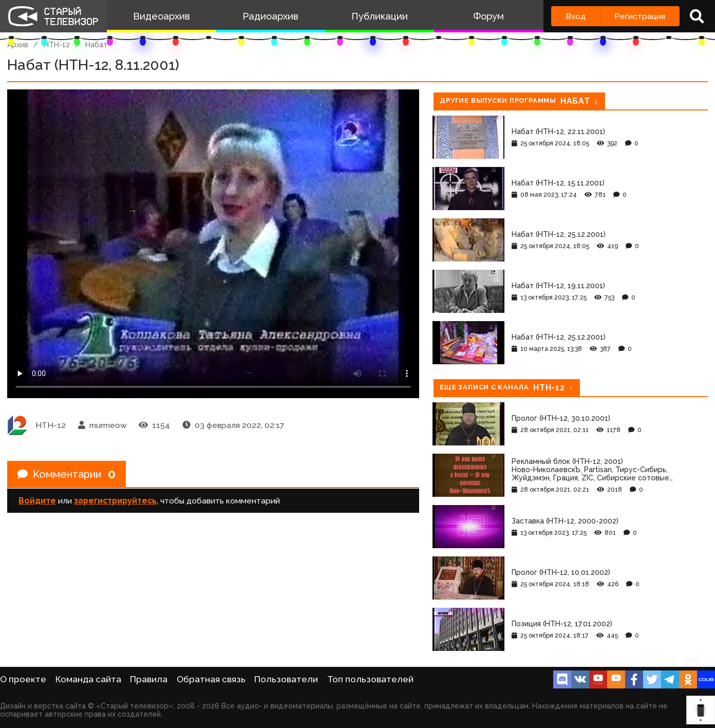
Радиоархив (270, 16)
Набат (96, 45)
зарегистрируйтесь (115, 501)
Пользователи (286, 679)
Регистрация (640, 16)
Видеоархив (162, 16)
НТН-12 (57, 45)
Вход (576, 16)
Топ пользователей (370, 679)
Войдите (37, 501)
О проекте (23, 679)
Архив (18, 45)
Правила (149, 679)
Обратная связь (211, 679)
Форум (488, 16)
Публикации (380, 16)
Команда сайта (88, 679)
